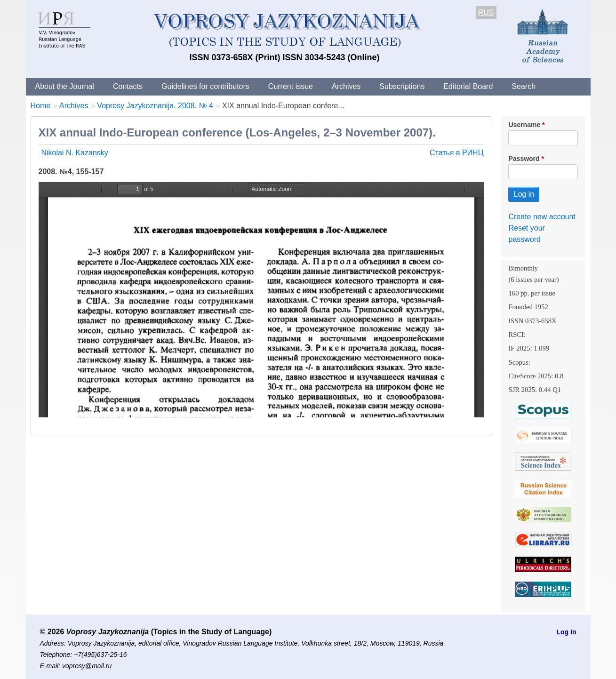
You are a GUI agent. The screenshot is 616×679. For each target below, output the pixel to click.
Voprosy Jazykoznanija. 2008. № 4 (155, 106)
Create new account (542, 217)
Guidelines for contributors (205, 86)
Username (524, 125)
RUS (486, 12)
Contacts (128, 86)
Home (41, 106)
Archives (346, 86)
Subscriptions (402, 86)
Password (524, 159)
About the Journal (65, 86)
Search (524, 86)
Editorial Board (468, 86)
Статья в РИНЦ (457, 153)
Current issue (291, 86)
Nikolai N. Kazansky (75, 153)
